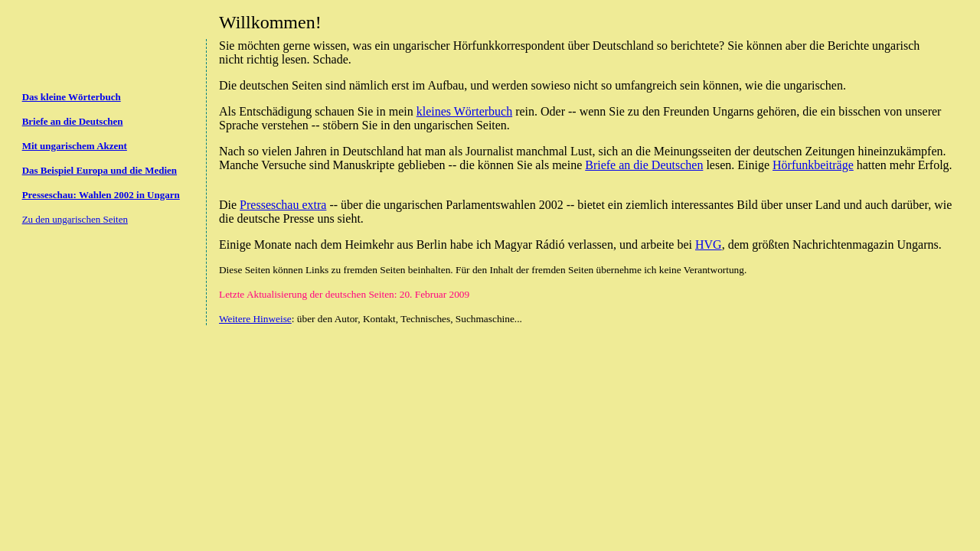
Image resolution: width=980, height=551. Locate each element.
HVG (709, 245)
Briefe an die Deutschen (644, 165)
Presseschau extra (283, 205)
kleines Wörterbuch (464, 111)
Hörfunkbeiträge (813, 165)
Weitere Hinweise (255, 319)
